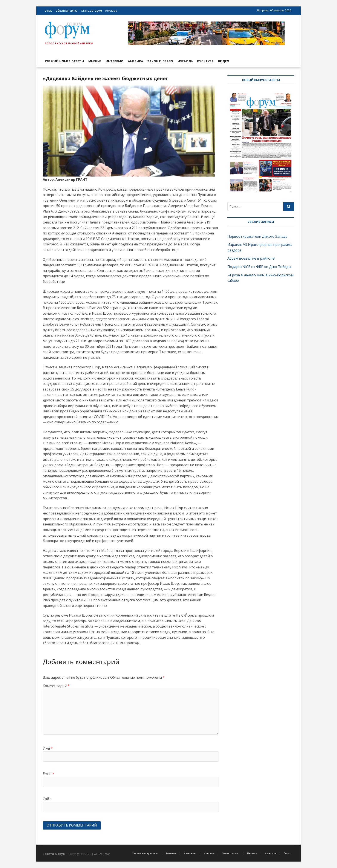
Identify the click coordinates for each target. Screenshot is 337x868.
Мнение (95, 61)
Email (48, 774)
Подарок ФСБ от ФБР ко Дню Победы (259, 267)
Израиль (185, 61)
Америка (136, 61)
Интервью (115, 61)
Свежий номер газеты (64, 61)
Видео (224, 61)
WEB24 (98, 854)
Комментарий (56, 686)
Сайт (47, 799)
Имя (48, 748)
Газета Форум (54, 854)
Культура (205, 61)
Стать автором (91, 11)
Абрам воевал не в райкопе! (252, 258)
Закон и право (160, 61)
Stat (107, 854)
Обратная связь (67, 11)
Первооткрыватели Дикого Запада (257, 236)
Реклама (111, 11)
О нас (48, 11)
